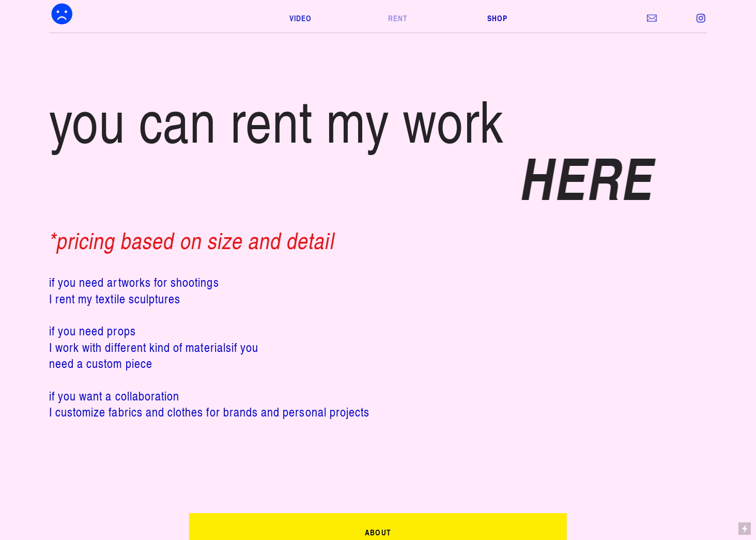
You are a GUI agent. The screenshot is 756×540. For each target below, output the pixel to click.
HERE (592, 178)
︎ (62, 14)
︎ (701, 18)
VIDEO (300, 18)
